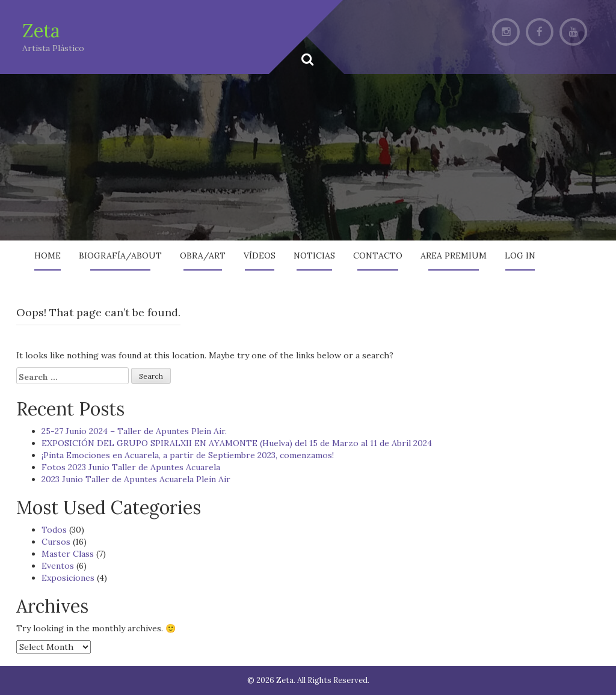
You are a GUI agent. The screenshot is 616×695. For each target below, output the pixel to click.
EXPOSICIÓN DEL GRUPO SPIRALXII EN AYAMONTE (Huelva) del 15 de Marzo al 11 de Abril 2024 (237, 443)
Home (48, 256)
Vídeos (260, 256)
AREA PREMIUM (454, 256)
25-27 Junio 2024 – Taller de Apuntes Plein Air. (134, 431)
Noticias (314, 256)
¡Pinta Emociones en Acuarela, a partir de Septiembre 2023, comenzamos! (188, 455)
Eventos (58, 566)
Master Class (68, 554)
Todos (54, 530)
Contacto (378, 256)
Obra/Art (203, 256)
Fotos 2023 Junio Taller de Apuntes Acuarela (131, 467)
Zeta (41, 31)
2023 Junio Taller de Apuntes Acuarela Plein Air (136, 479)
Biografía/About (120, 256)
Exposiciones (68, 578)
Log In (520, 256)
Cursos (56, 542)
